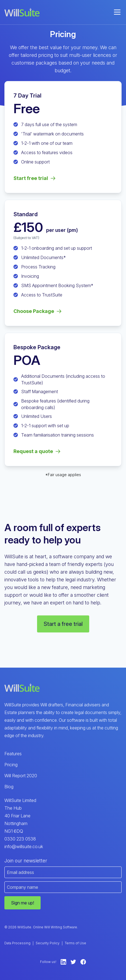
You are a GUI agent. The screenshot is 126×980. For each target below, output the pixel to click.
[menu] (117, 12)
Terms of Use (75, 943)
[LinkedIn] (63, 962)
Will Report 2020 (21, 776)
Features (13, 754)
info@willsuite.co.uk (24, 846)
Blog (9, 787)
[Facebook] (83, 962)
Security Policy (48, 943)
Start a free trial (63, 624)
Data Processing (17, 943)
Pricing (11, 765)
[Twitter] (73, 962)
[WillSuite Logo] (22, 12)
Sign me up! (23, 903)
